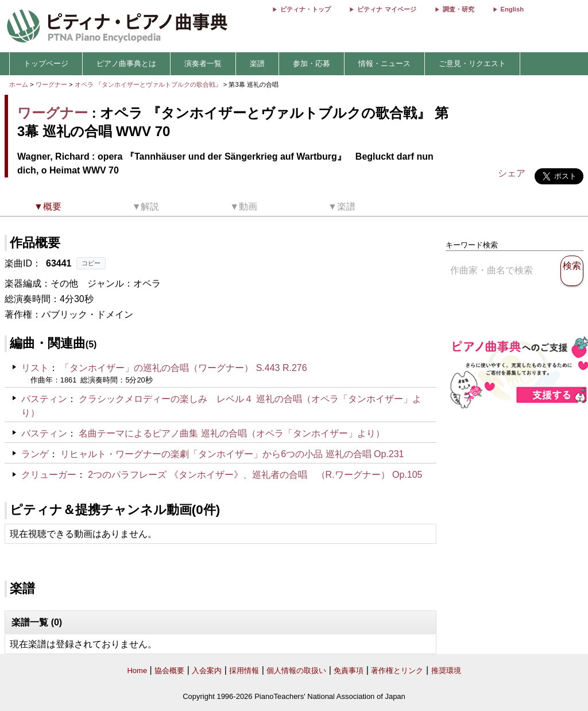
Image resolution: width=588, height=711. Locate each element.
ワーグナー (51, 84)
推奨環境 (446, 671)
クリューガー (49, 475)
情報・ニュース (384, 63)
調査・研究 (459, 9)
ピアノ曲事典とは (126, 63)
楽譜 (257, 63)
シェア (512, 173)
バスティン (44, 399)
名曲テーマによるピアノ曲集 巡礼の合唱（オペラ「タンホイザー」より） (231, 433)
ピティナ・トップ (305, 9)
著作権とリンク (397, 671)
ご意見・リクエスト (472, 63)
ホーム (19, 84)
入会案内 (207, 671)
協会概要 (169, 671)
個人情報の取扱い (296, 671)
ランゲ (35, 454)
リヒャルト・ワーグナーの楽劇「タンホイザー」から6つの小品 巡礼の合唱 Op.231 (232, 454)
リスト (35, 368)
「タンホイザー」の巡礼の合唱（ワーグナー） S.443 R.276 (183, 368)
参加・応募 (312, 63)
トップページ (46, 63)
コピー (91, 263)
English (512, 9)
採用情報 (244, 671)
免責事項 (349, 671)
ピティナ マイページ (386, 9)
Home (137, 671)
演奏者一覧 (203, 63)
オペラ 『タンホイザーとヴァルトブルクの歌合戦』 (149, 84)
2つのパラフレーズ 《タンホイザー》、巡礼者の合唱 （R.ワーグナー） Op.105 (255, 475)
